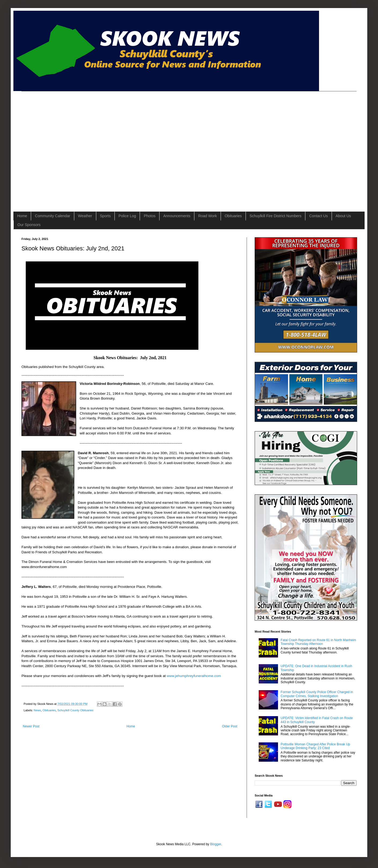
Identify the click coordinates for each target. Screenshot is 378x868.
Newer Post (31, 726)
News (37, 710)
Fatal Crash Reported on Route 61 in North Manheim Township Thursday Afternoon (318, 642)
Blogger (216, 844)
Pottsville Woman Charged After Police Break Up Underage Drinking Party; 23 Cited (315, 746)
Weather (85, 216)
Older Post (230, 726)
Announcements (177, 216)
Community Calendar (53, 216)
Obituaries (233, 216)
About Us (343, 216)
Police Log (127, 216)
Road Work (207, 216)
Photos (150, 216)
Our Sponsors (29, 225)
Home (22, 216)
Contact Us (318, 216)
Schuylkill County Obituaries (75, 710)
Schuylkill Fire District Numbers (276, 216)
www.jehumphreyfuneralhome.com (194, 676)
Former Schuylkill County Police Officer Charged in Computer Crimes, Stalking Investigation (317, 694)
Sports (105, 216)
